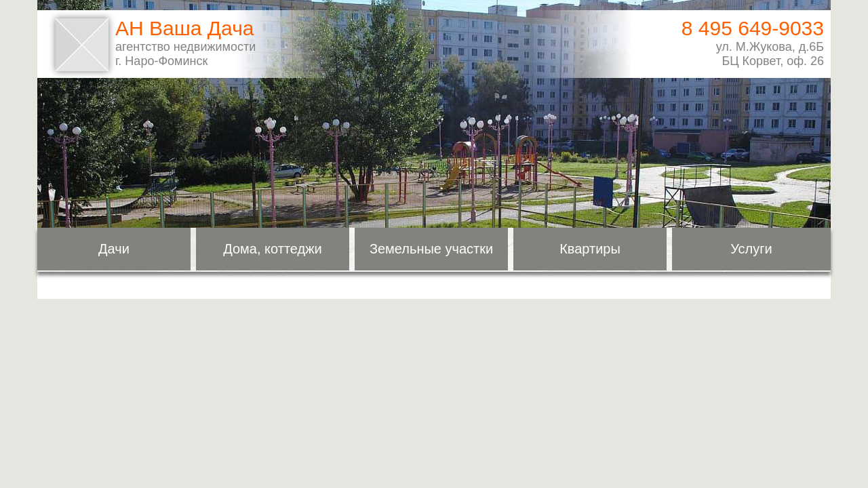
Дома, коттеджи (273, 249)
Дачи (114, 249)
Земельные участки (431, 249)
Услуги (751, 249)
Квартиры (590, 249)
